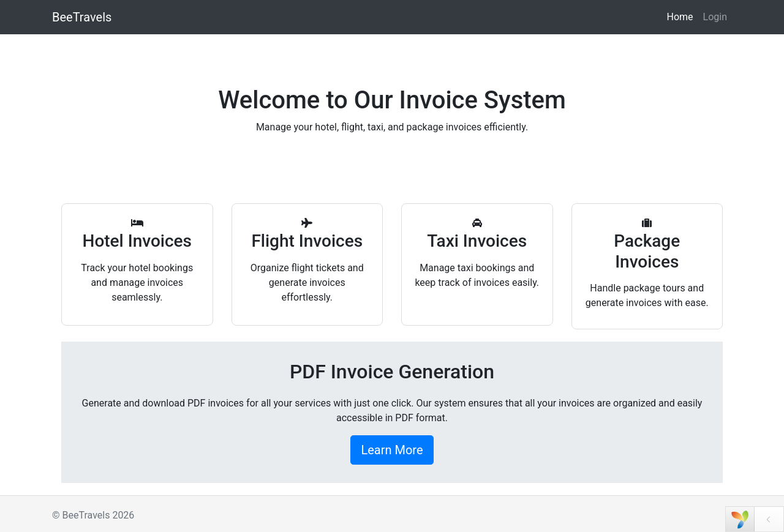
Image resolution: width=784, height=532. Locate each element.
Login (715, 17)
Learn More (392, 450)
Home (680, 17)
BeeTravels (82, 17)
